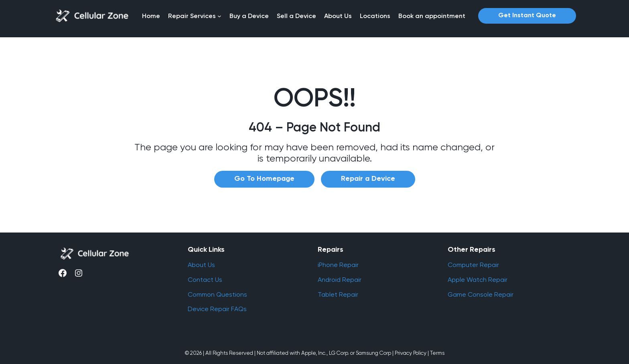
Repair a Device (368, 179)
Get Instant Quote (527, 16)
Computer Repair (473, 265)
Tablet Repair (338, 294)
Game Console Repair (481, 294)
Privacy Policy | (412, 353)
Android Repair (340, 280)
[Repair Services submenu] (219, 16)
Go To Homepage (264, 179)
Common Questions (217, 294)
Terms (437, 353)
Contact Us (205, 280)
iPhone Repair (338, 265)
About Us (201, 265)
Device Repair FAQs (217, 309)
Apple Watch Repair (478, 280)
